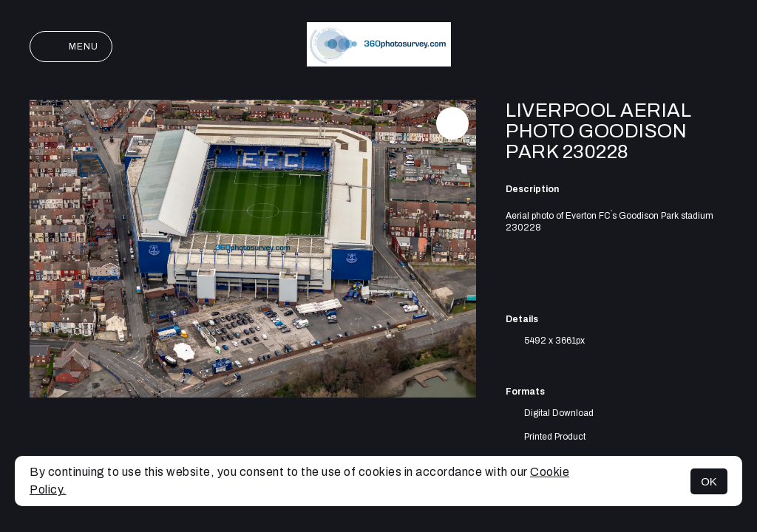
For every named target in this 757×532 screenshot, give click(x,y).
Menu (71, 47)
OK (709, 481)
